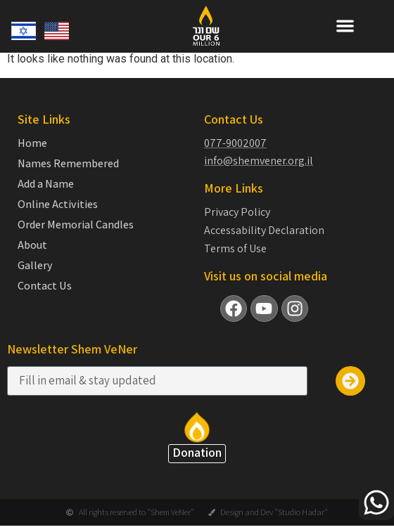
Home (32, 143)
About (32, 245)
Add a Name (46, 184)
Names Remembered (68, 164)
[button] (345, 26)
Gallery (35, 266)
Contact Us (45, 286)
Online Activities (58, 205)
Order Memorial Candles (76, 225)
